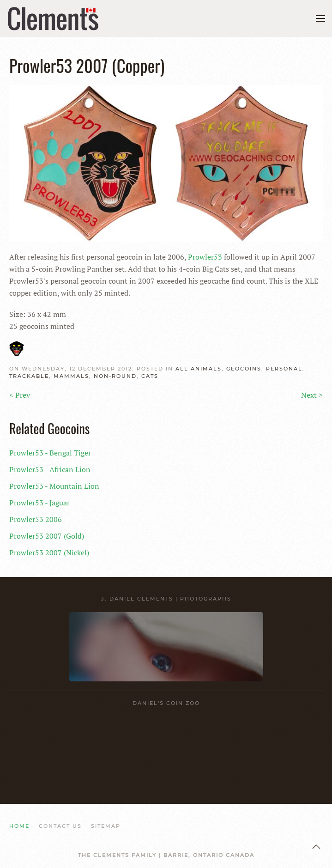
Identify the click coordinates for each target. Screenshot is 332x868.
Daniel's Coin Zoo (166, 703)
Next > (312, 395)
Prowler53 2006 (36, 519)
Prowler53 (205, 257)
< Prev (20, 395)
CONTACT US (60, 826)
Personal (284, 369)
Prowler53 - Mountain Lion (54, 486)
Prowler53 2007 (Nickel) (49, 552)
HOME (19, 826)
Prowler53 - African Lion (50, 469)
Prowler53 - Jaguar (39, 503)
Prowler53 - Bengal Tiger (50, 453)
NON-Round (115, 376)
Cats (150, 376)
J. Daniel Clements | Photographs (166, 599)
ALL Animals (199, 369)
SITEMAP (106, 826)
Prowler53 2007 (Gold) (47, 536)
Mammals (71, 376)
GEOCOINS (244, 369)
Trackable (29, 376)
